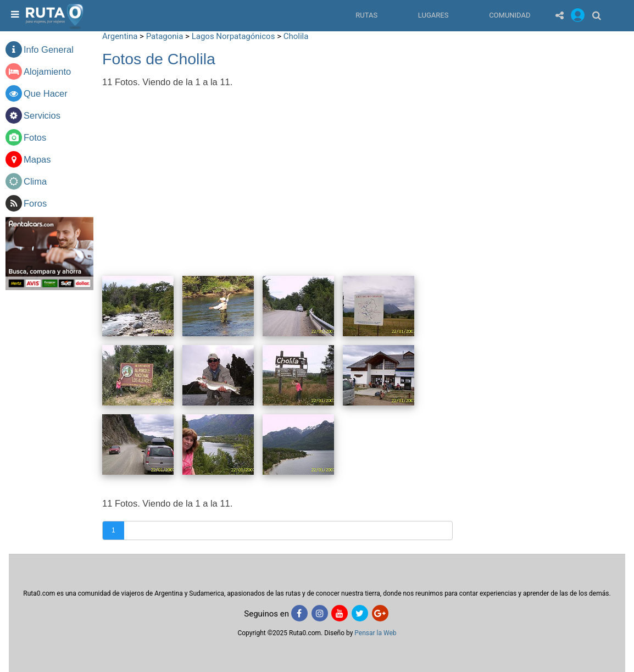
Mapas (37, 159)
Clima (35, 181)
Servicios (42, 115)
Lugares (433, 15)
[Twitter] (360, 613)
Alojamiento (47, 71)
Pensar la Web (375, 633)
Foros (35, 203)
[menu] (14, 15)
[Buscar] (597, 15)
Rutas (366, 15)
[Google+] (380, 613)
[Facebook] (299, 613)
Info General (49, 49)
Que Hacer (46, 93)
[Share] (560, 15)
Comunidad (510, 15)
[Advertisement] (545, 104)
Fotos (35, 137)
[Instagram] (320, 613)
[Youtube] (340, 613)
